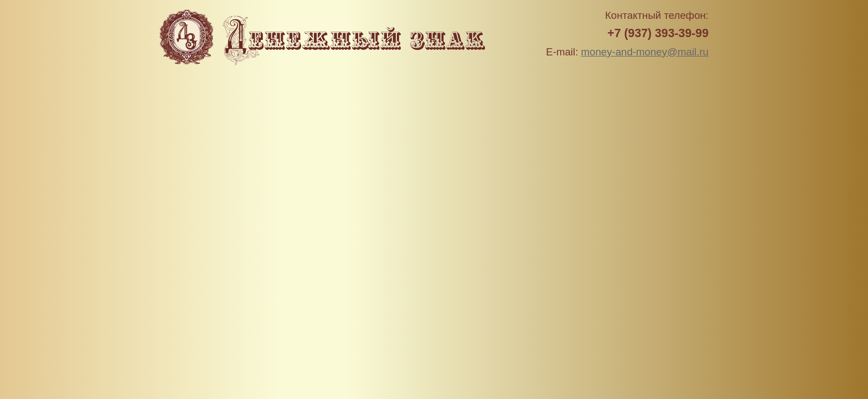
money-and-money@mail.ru (645, 52)
